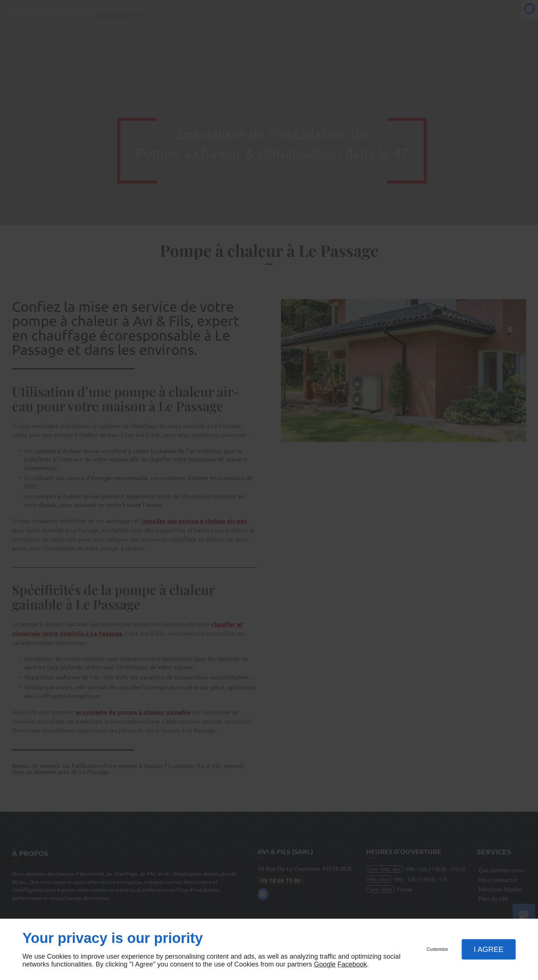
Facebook (352, 964)
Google (325, 964)
